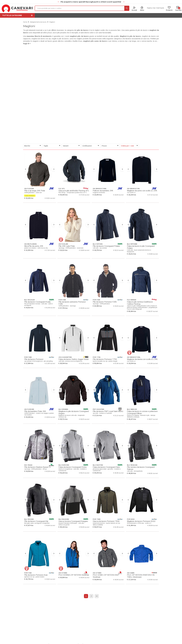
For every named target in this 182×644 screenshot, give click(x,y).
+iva (32, 198)
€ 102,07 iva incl (152, 311)
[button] (33, 146)
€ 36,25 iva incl (84, 419)
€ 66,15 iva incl (84, 473)
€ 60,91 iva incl (153, 473)
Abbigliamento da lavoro (38, 22)
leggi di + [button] (27, 44)
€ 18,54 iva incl (50, 417)
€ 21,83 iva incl (50, 363)
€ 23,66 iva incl (153, 363)
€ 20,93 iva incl (153, 580)
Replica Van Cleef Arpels (156, 8)
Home (25, 22)
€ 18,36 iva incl (118, 195)
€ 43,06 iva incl (118, 473)
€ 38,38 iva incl (153, 525)
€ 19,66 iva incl (84, 250)
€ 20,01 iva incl (50, 198)
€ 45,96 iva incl (50, 525)
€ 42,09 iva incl (50, 471)
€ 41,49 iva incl (50, 308)
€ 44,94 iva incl (84, 578)
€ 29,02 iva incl (50, 579)
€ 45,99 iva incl (84, 308)
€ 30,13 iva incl (118, 250)
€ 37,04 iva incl (84, 195)
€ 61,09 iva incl (118, 527)
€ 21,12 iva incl (118, 416)
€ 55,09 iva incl (84, 527)
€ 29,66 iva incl (153, 254)
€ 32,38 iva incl (84, 363)
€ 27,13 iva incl (153, 195)
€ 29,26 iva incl (118, 306)
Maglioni (52, 22)
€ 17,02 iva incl (50, 250)
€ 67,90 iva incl (118, 363)
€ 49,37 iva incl (153, 419)
